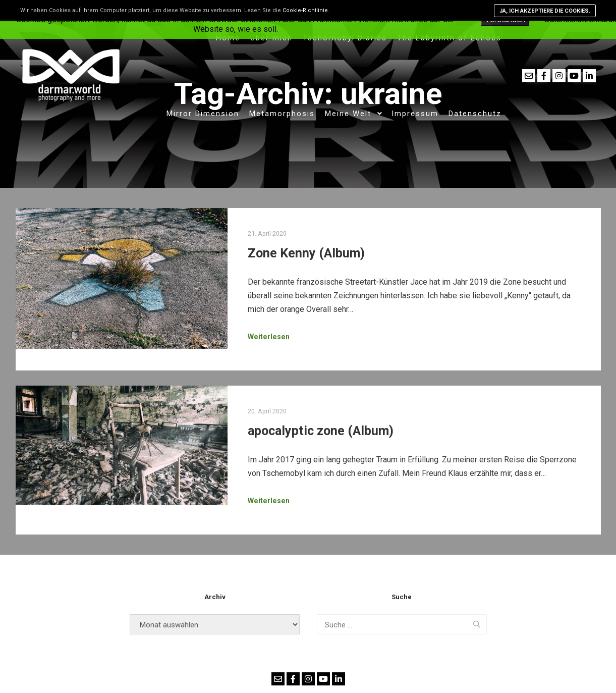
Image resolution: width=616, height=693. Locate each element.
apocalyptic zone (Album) (321, 431)
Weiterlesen (269, 337)
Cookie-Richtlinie (305, 10)
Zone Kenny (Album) (306, 253)
